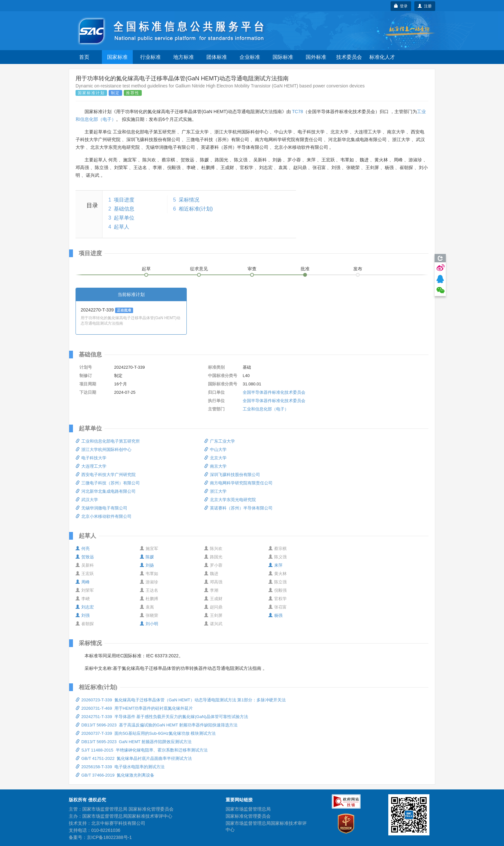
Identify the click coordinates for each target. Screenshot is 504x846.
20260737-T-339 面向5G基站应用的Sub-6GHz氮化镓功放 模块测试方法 (146, 733)
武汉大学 (87, 500)
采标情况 (189, 200)
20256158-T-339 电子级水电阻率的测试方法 (120, 767)
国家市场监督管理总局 (248, 809)
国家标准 (117, 57)
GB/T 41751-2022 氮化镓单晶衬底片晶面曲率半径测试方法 (134, 758)
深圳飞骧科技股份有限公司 (232, 475)
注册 (425, 6)
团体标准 (217, 57)
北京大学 (215, 458)
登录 (401, 6)
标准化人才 (382, 57)
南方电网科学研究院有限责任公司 (238, 483)
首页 (84, 57)
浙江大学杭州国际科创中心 (104, 450)
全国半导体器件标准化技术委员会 (274, 392)
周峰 (83, 582)
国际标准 (283, 57)
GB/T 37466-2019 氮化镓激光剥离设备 (115, 775)
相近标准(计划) (196, 209)
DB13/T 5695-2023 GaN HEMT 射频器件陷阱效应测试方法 (134, 742)
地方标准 (184, 57)
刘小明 (149, 624)
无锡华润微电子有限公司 (101, 508)
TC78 (298, 112)
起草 (146, 269)
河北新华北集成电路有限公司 (106, 491)
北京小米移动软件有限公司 (104, 516)
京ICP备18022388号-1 (109, 837)
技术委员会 (349, 57)
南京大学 (215, 466)
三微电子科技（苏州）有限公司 (108, 483)
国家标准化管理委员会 (248, 816)
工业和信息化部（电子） (266, 409)
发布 (358, 269)
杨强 (275, 615)
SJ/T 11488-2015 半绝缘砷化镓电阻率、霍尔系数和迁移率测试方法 (142, 750)
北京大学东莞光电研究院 (230, 500)
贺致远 (85, 557)
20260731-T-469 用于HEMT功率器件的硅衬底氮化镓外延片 (134, 708)
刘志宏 (85, 607)
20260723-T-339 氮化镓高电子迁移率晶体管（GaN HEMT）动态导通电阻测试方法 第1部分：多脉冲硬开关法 (181, 700)
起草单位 (124, 218)
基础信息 (124, 209)
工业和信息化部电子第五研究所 (108, 441)
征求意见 (199, 269)
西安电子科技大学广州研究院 (106, 475)
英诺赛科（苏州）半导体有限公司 (238, 508)
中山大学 (215, 450)
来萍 (275, 565)
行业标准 (150, 57)
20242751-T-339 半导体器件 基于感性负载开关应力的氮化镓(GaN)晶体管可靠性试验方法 (162, 717)
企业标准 (250, 57)
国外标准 (316, 57)
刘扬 (147, 565)
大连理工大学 (91, 466)
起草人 (122, 227)
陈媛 (147, 557)
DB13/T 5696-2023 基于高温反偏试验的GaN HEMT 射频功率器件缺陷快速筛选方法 (157, 725)
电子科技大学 (91, 458)
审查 (252, 269)
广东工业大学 (220, 441)
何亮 (83, 549)
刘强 (83, 615)
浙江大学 (215, 491)
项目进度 (124, 200)
